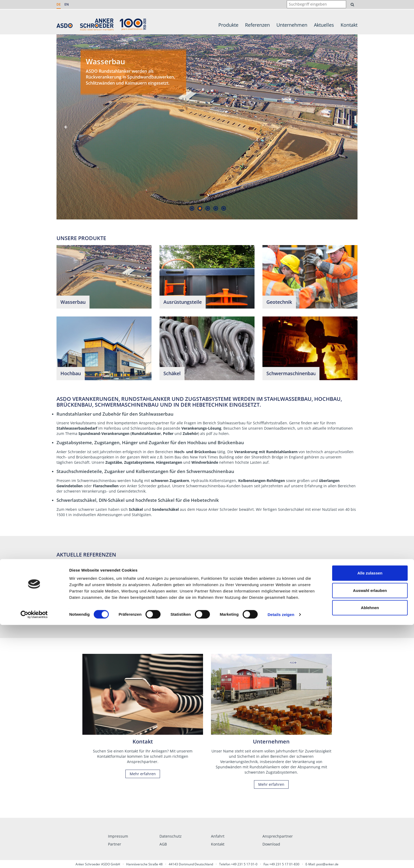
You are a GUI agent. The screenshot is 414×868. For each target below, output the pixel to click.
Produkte (228, 25)
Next (348, 127)
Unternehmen (292, 25)
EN (67, 4)
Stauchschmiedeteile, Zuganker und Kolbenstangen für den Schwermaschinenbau (145, 471)
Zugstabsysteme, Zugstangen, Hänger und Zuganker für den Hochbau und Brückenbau (150, 442)
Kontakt (349, 25)
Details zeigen (281, 858)
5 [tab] (224, 208)
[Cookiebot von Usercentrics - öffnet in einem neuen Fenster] (34, 858)
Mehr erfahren (138, 608)
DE (59, 4)
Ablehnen (370, 851)
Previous (66, 127)
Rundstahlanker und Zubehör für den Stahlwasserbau (115, 414)
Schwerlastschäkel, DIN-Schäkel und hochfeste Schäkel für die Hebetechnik (138, 500)
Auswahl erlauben (370, 833)
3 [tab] (208, 208)
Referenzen (257, 25)
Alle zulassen (370, 816)
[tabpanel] (207, 127)
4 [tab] (216, 208)
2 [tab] (200, 208)
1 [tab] (192, 208)
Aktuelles (324, 25)
